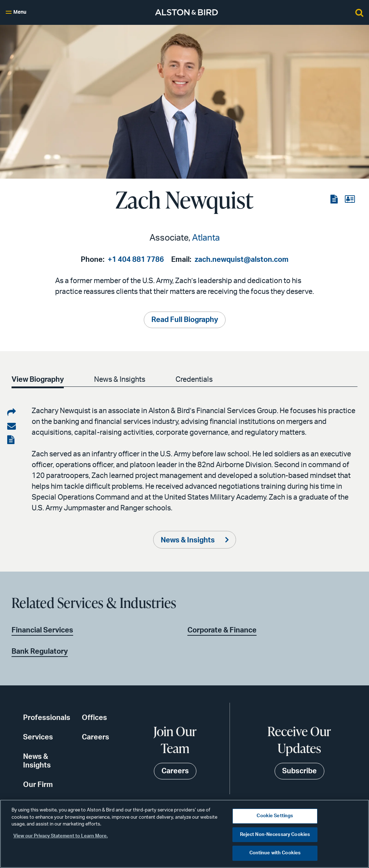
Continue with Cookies (275, 853)
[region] (184, 834)
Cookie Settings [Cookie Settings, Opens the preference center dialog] (275, 816)
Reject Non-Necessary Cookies (275, 835)
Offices (94, 718)
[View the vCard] (350, 200)
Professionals (47, 718)
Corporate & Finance (222, 630)
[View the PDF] (335, 200)
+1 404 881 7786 (136, 260)
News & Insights (120, 380)
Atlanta (206, 238)
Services (38, 737)
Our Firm (38, 785)
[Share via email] (12, 426)
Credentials (194, 380)
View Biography (38, 380)
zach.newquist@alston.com (242, 260)
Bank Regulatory (40, 652)
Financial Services (42, 630)
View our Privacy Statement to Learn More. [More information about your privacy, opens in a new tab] (61, 836)
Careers (95, 737)
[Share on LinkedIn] (12, 413)
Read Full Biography (185, 320)
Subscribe (299, 771)
